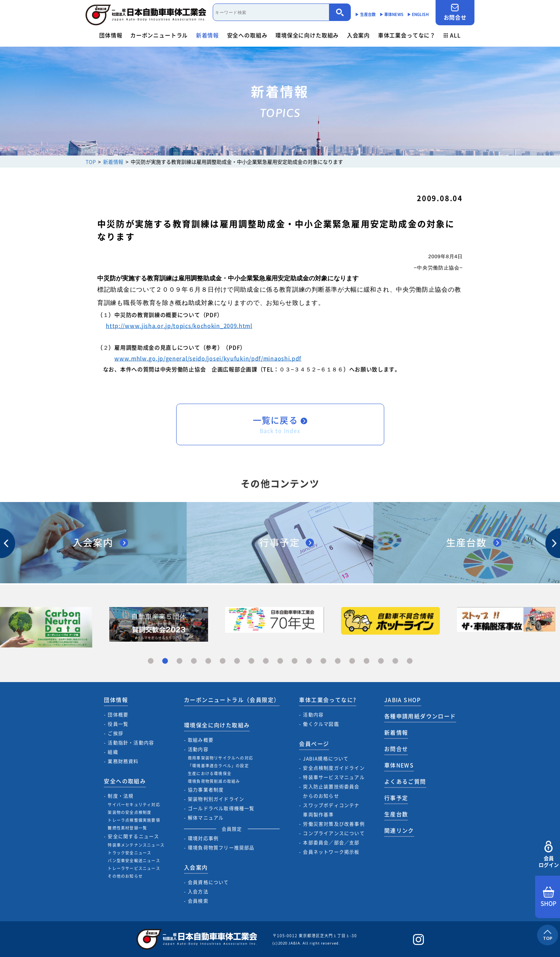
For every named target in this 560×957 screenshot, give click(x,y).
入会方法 (198, 892)
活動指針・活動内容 (131, 743)
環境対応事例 (203, 838)
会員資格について (208, 882)
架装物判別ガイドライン (216, 799)
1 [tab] (151, 661)
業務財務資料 (123, 761)
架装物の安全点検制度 (129, 812)
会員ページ (314, 744)
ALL (452, 35)
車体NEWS (399, 765)
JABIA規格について (326, 759)
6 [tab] (223, 661)
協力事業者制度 (206, 790)
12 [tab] (309, 661)
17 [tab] (381, 661)
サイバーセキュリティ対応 (134, 804)
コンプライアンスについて (334, 833)
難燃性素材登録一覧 (127, 828)
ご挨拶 (115, 733)
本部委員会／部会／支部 (331, 843)
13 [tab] (323, 661)
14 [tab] (338, 661)
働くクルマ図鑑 (321, 724)
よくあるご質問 (405, 781)
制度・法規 (121, 796)
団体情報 (111, 35)
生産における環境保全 (210, 773)
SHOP (549, 897)
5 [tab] (208, 661)
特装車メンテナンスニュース (136, 845)
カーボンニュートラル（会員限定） (232, 700)
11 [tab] (295, 661)
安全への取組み (247, 35)
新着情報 (207, 35)
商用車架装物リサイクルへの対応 (220, 758)
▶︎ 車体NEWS (391, 14)
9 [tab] (266, 661)
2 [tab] (165, 661)
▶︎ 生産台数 (365, 14)
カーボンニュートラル (159, 35)
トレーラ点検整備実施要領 (134, 820)
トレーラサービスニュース (134, 868)
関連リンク (399, 830)
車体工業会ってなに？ (407, 35)
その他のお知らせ (125, 876)
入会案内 (358, 35)
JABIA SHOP (403, 700)
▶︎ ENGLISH (418, 14)
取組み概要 (201, 740)
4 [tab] (194, 661)
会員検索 (198, 901)
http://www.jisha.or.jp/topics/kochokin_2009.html (179, 325)
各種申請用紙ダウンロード (420, 716)
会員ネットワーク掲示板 (331, 852)
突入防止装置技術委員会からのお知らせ (331, 791)
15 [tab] (352, 661)
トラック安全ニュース (129, 853)
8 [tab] (251, 661)
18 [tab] (395, 661)
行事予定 (396, 798)
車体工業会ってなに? (328, 700)
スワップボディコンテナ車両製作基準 (331, 810)
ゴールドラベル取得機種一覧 (221, 808)
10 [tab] (280, 661)
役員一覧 (118, 724)
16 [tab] (367, 661)
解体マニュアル (206, 818)
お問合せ (455, 12)
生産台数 (396, 814)
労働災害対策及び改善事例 (334, 824)
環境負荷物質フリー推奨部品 (221, 848)
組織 (113, 752)
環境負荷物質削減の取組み (214, 781)
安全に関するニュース (133, 836)
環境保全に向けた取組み (307, 35)
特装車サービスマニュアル (334, 777)
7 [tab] (237, 661)
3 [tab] (179, 661)
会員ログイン (549, 855)
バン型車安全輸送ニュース (134, 860)
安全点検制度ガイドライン (334, 768)
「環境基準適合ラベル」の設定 (218, 765)
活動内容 (198, 749)
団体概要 (118, 715)
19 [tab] (410, 661)
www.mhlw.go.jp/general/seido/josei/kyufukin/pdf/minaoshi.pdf (208, 358)
